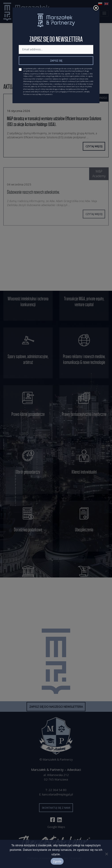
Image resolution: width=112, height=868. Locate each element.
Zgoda (57, 861)
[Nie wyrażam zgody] (106, 854)
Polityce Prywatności (45, 94)
